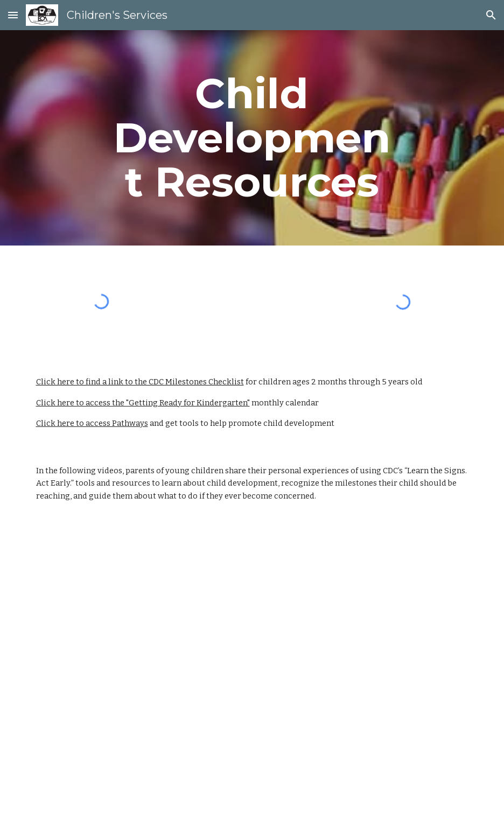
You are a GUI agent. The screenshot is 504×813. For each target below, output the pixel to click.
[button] (13, 15)
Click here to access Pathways (92, 423)
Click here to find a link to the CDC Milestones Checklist (140, 382)
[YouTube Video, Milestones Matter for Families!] (139, 593)
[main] (252, 138)
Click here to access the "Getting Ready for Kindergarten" (143, 403)
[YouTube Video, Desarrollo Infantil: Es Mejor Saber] (252, 739)
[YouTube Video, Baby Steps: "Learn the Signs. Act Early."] (365, 593)
